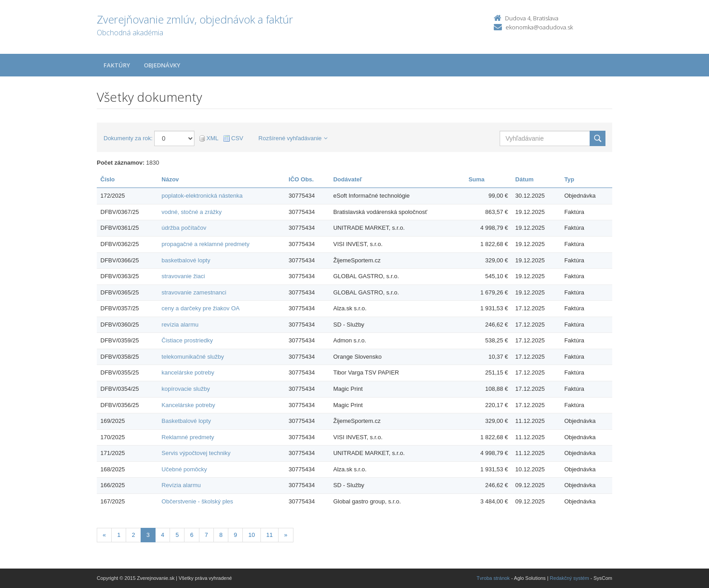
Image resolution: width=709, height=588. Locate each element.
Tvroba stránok (493, 578)
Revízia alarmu (181, 485)
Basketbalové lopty (186, 421)
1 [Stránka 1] (119, 535)
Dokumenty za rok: (128, 138)
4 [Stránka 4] (163, 535)
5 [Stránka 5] (177, 535)
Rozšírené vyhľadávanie (293, 138)
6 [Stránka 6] (191, 535)
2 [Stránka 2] (133, 535)
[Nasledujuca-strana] (286, 535)
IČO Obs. (301, 179)
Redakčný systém (570, 578)
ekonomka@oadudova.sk (539, 27)
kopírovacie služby (186, 389)
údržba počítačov (184, 228)
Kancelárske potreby (188, 405)
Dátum (525, 179)
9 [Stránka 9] (235, 535)
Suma (476, 179)
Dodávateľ (348, 179)
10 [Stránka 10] (251, 535)
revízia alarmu (180, 325)
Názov (170, 179)
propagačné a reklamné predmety (205, 244)
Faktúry (117, 65)
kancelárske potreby (188, 372)
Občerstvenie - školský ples (197, 501)
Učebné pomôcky (184, 469)
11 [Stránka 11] (269, 535)
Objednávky (162, 65)
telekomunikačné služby (193, 357)
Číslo (108, 179)
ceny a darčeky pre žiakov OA (201, 308)
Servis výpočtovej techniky (196, 453)
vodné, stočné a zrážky (191, 212)
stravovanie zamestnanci (194, 292)
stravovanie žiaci (183, 276)
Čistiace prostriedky (187, 340)
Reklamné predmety (188, 437)
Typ (569, 179)
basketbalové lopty (186, 260)
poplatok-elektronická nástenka (202, 196)
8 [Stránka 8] (221, 535)
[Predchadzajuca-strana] (104, 535)
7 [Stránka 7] (206, 535)
